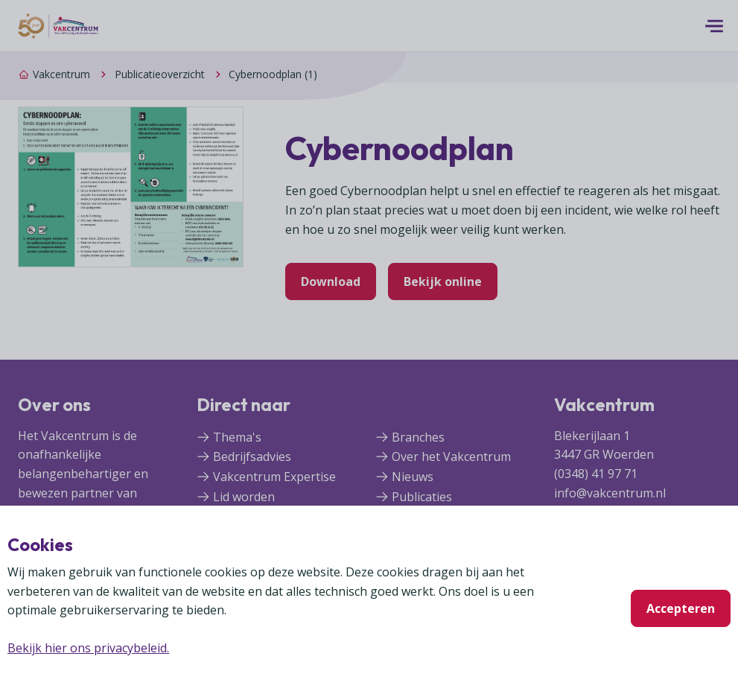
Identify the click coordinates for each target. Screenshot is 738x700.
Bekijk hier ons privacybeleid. (88, 648)
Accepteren (681, 608)
